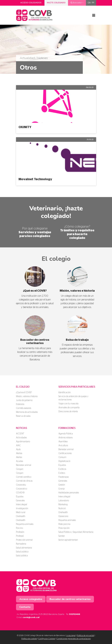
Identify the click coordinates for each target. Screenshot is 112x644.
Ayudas (19, 461)
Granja (61, 489)
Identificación (65, 393)
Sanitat (61, 536)
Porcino (19, 528)
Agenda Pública (66, 434)
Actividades (21, 438)
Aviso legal (71, 636)
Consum (62, 457)
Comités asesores (24, 408)
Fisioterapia (64, 477)
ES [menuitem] (93, 3)
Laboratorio (64, 501)
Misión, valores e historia (27, 396)
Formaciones (67, 428)
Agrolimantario (23, 442)
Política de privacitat (85, 636)
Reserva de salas (23, 416)
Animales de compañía (69, 408)
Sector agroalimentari (68, 540)
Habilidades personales (69, 493)
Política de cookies (29, 639)
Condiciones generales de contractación (74, 639)
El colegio (23, 387)
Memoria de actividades (27, 412)
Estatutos (20, 404)
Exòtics (62, 473)
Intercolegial (22, 505)
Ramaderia (21, 544)
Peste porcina (64, 524)
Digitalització (64, 461)
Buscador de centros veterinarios (70, 599)
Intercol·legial (64, 497)
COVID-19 (20, 493)
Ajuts (18, 449)
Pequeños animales (25, 524)
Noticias (22, 428)
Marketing (63, 505)
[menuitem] (89, 3)
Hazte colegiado (56, 3)
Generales (20, 501)
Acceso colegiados (31, 3)
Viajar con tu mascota (68, 404)
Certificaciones (65, 453)
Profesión (20, 532)
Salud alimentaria (24, 548)
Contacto (25, 607)
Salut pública (22, 556)
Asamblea (63, 442)
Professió (20, 536)
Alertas (19, 453)
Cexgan (20, 469)
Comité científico (24, 477)
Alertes (19, 457)
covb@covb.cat (31, 617)
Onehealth (21, 516)
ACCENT (20, 434)
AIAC (18, 446)
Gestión (62, 485)
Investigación (22, 508)
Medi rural (21, 512)
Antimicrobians (66, 438)
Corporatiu (21, 485)
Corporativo (22, 489)
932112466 (75, 614)
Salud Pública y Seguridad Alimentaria (76, 532)
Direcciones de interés (68, 412)
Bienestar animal (24, 465)
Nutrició (62, 508)
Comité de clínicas (24, 481)
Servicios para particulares (77, 387)
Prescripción (64, 528)
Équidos (20, 497)
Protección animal (24, 540)
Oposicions (63, 516)
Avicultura (63, 446)
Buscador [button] (76, 3)
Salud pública (22, 552)
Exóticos (62, 469)
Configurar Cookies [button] (47, 639)
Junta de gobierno (24, 400)
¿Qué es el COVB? (24, 393)
